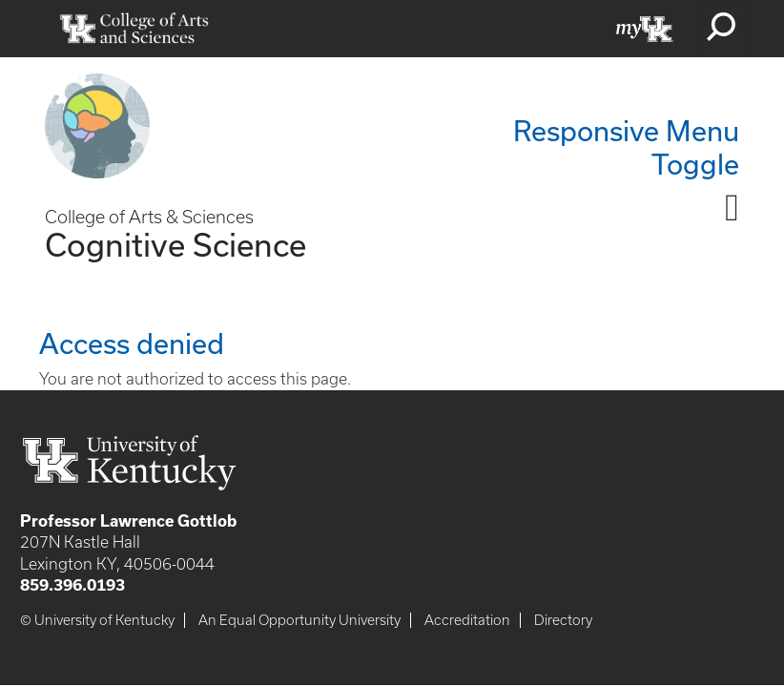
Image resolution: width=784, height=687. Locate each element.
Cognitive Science (175, 244)
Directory (563, 620)
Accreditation (467, 620)
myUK (645, 29)
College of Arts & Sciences (149, 217)
